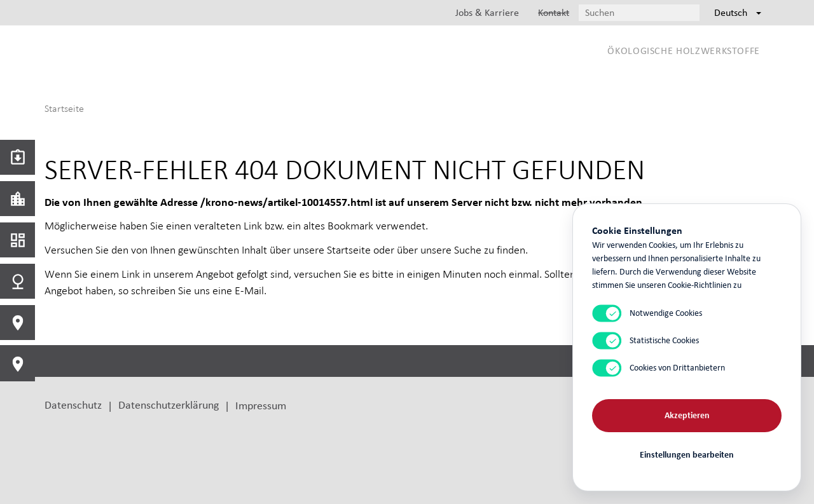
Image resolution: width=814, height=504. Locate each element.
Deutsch (738, 12)
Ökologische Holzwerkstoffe (684, 51)
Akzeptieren (687, 415)
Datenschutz (73, 405)
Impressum (261, 405)
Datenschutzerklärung (169, 405)
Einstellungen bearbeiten (687, 455)
